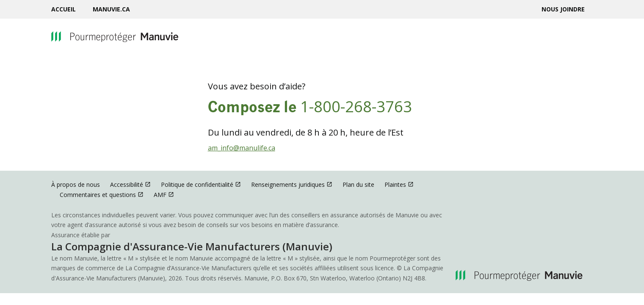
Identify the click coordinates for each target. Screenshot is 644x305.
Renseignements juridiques (292, 184)
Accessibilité (130, 184)
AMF (164, 194)
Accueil (64, 9)
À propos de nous (76, 184)
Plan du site (358, 184)
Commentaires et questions (102, 194)
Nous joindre (563, 9)
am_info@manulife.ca (242, 148)
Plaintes (399, 184)
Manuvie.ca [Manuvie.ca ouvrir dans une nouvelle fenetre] (111, 9)
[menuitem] (68, 9)
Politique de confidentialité (201, 184)
